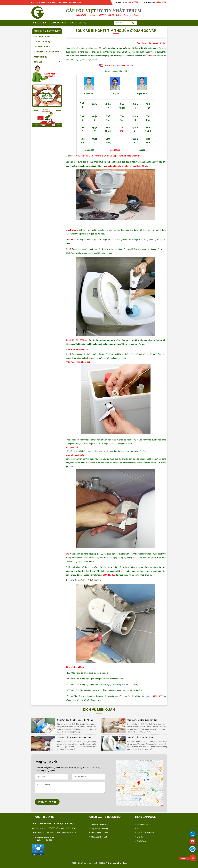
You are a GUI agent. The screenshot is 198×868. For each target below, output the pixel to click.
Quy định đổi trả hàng (100, 829)
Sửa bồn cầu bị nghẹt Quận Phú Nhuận (75, 720)
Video (72, 23)
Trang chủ (39, 23)
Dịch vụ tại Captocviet (146, 833)
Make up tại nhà (47, 47)
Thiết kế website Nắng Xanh (116, 863)
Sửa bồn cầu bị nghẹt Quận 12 (142, 737)
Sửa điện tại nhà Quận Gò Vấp (88, 580)
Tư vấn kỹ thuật (58, 23)
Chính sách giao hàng (100, 824)
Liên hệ (82, 23)
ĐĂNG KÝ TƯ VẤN (47, 802)
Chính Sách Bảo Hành (99, 833)
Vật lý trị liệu (40, 57)
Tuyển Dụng (142, 841)
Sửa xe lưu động (47, 42)
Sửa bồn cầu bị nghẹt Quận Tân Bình (74, 737)
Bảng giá (47, 62)
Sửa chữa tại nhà (47, 37)
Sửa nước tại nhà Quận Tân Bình (142, 720)
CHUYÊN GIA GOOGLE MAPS (47, 52)
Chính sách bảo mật (99, 837)
